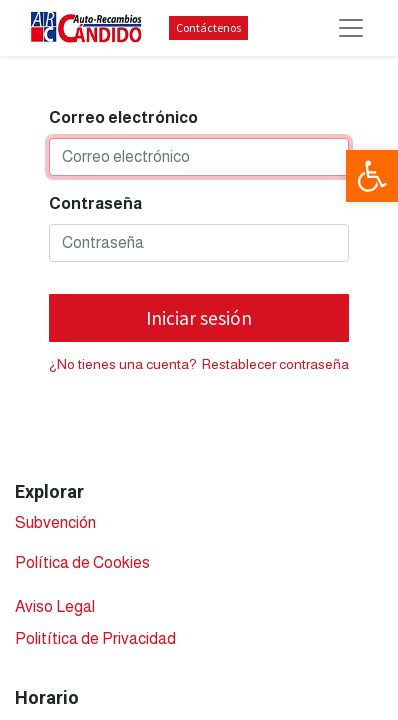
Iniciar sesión (199, 318)
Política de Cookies (82, 562)
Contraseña (95, 203)
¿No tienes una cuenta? (123, 364)
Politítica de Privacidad (95, 638)
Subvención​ (55, 522)
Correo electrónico (123, 117)
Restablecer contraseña (275, 364)
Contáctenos (208, 27)
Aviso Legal (55, 606)
